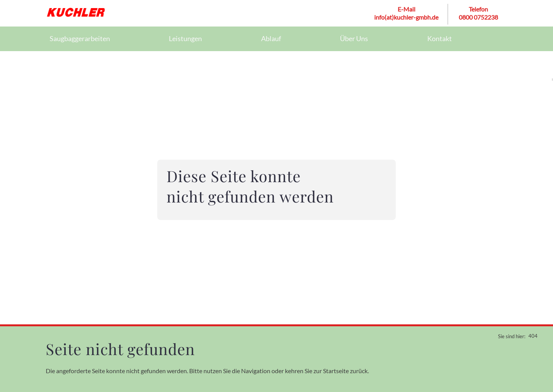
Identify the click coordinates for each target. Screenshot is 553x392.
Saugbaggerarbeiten (79, 38)
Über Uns (354, 38)
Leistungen (185, 38)
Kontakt (439, 38)
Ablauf (271, 38)
